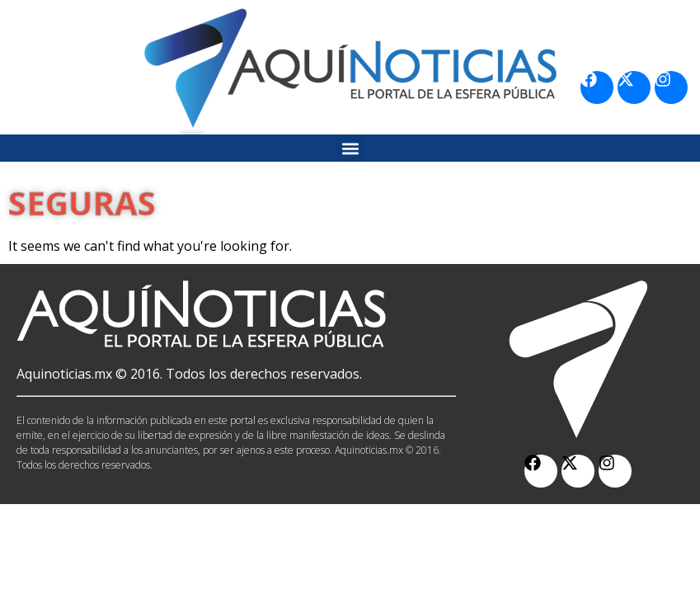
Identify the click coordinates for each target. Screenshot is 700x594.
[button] (350, 148)
